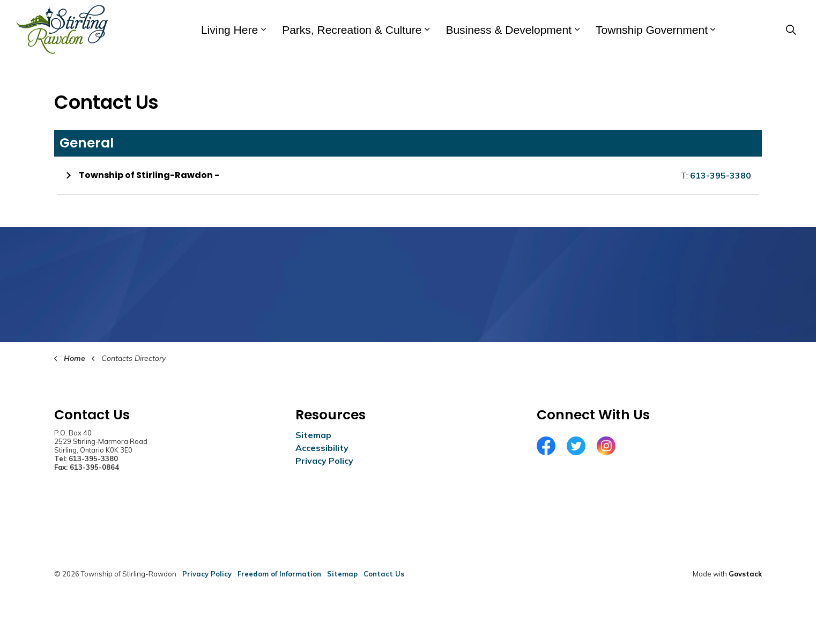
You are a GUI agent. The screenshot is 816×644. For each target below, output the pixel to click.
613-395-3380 (721, 175)
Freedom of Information (279, 574)
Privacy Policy (324, 461)
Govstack (745, 574)
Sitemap (313, 435)
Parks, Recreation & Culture (352, 30)
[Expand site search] (791, 29)
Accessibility (322, 448)
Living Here (229, 30)
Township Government (652, 30)
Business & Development (509, 30)
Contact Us (384, 574)
